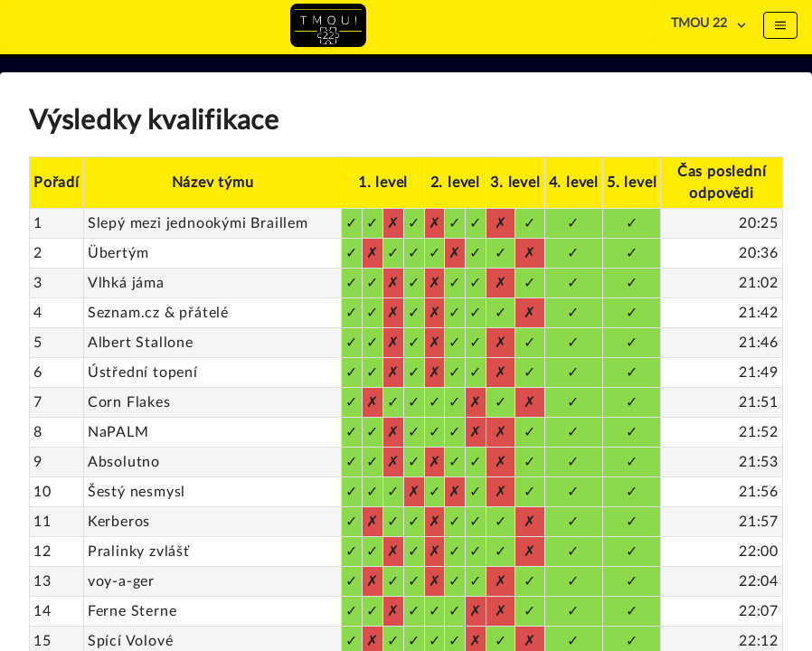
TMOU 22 (699, 24)
